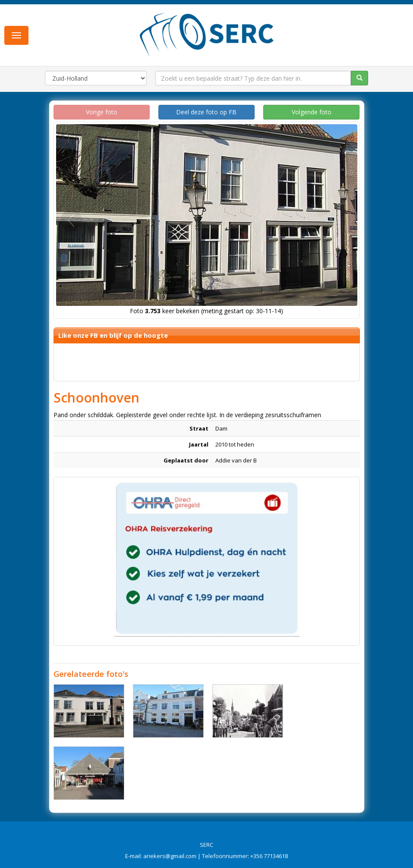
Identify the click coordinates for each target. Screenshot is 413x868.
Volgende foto (312, 112)
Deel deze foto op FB (206, 112)
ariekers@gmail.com (170, 856)
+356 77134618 (269, 856)
